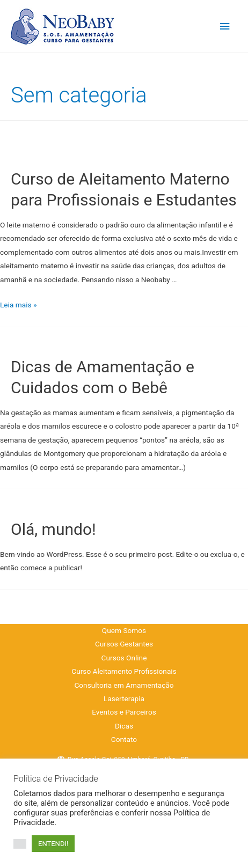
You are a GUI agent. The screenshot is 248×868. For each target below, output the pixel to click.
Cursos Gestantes (124, 644)
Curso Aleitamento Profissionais (124, 671)
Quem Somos (124, 630)
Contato (124, 739)
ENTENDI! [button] (53, 844)
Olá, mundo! (53, 529)
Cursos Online (124, 658)
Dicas (124, 726)
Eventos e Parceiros (124, 712)
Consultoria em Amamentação (124, 685)
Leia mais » (18, 305)
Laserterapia (124, 698)
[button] (20, 844)
